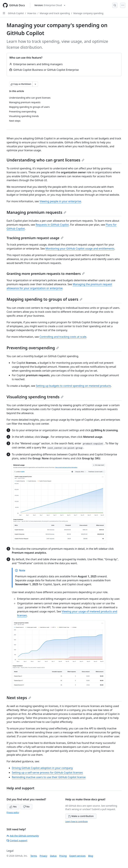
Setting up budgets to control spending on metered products (73, 386)
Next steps (19, 698)
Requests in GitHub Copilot (52, 225)
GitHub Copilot (16, 13)
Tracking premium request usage (35, 238)
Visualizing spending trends (35, 397)
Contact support (17, 840)
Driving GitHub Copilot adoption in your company (42, 768)
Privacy (43, 856)
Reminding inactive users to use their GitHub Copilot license (49, 777)
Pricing (63, 856)
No (26, 807)
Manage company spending (88, 13)
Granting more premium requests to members (46, 274)
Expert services (77, 856)
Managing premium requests (36, 212)
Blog (91, 856)
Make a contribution (81, 816)
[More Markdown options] (35, 84)
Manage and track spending (55, 13)
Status (53, 856)
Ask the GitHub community (23, 836)
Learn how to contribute (77, 822)
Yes (13, 807)
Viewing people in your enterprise (60, 201)
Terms (34, 856)
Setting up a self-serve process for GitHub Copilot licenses (47, 773)
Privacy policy (13, 812)
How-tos (32, 13)
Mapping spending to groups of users (44, 299)
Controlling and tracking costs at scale (63, 337)
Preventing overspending (33, 348)
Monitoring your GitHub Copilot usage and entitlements (80, 249)
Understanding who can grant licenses (45, 160)
